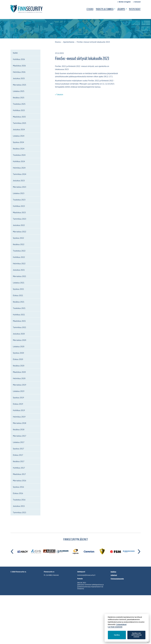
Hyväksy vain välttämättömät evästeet (136, 635)
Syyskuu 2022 (18, 238)
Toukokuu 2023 (19, 200)
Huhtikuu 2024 (19, 161)
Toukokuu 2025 (19, 104)
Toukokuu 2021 (19, 308)
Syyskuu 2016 (18, 487)
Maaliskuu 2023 (19, 212)
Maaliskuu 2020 (19, 372)
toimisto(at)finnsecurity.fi (86, 575)
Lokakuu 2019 (19, 391)
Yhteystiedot (135, 9)
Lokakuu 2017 (19, 442)
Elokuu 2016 (18, 493)
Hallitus (113, 572)
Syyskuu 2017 (18, 449)
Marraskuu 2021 (20, 276)
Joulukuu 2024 (19, 129)
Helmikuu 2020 (19, 378)
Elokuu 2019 (18, 404)
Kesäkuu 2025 (19, 98)
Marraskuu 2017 (20, 436)
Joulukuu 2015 (19, 506)
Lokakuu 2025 (19, 91)
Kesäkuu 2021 (19, 302)
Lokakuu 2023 (19, 193)
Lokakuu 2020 (19, 347)
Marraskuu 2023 (20, 187)
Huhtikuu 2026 (19, 59)
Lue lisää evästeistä (115, 627)
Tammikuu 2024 (20, 174)
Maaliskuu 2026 (19, 66)
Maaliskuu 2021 (19, 321)
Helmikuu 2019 (19, 417)
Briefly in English (125, 2)
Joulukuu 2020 (19, 334)
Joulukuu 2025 (19, 78)
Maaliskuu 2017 (19, 474)
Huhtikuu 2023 (19, 206)
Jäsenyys (121, 9)
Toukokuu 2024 (19, 155)
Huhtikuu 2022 (19, 257)
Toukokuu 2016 (19, 500)
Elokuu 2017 (18, 455)
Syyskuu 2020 (18, 353)
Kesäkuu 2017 (19, 461)
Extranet (138, 2)
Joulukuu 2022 (19, 225)
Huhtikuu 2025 (19, 110)
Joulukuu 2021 (19, 270)
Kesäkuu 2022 (19, 244)
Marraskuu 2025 (20, 85)
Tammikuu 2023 (20, 219)
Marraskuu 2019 (20, 385)
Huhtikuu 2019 (19, 410)
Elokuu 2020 (18, 359)
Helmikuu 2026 (19, 72)
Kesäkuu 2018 (19, 429)
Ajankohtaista (69, 42)
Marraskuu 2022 (20, 232)
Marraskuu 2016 (20, 481)
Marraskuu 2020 (20, 340)
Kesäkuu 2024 (19, 149)
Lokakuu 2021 (19, 283)
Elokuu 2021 (18, 295)
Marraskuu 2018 (20, 423)
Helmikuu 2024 (19, 168)
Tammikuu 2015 (20, 512)
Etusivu (90, 9)
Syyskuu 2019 (18, 398)
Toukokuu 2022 (19, 251)
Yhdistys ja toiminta (105, 9)
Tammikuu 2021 (20, 327)
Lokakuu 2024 (19, 136)
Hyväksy (117, 635)
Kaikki (15, 53)
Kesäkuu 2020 (19, 366)
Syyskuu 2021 (18, 289)
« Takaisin (59, 94)
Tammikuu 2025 (20, 123)
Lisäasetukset (121, 625)
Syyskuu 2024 (18, 142)
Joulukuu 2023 (19, 181)
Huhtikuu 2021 (19, 315)
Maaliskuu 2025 (19, 117)
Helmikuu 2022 (19, 264)
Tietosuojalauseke (117, 579)
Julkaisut (114, 575)
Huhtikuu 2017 (19, 468)
